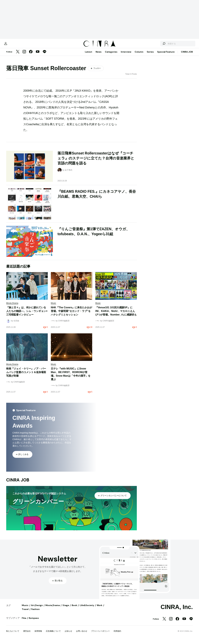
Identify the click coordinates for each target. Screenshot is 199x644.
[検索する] (157, 45)
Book (74, 608)
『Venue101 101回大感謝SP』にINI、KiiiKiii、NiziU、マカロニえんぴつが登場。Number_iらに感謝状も (116, 314)
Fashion (35, 612)
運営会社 (27, 634)
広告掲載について (53, 634)
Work (99, 608)
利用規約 (117, 634)
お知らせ (68, 634)
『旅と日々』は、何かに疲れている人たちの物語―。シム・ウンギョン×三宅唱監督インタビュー (27, 314)
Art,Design (37, 608)
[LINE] (44, 55)
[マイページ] (13, 45)
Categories (111, 55)
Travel (25, 612)
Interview (126, 55)
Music (25, 608)
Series (150, 55)
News (99, 55)
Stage (66, 608)
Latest (89, 55)
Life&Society (87, 608)
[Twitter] (18, 55)
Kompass (34, 621)
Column (139, 55)
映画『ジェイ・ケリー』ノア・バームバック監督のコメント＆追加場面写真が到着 (26, 375)
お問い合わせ (82, 634)
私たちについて (13, 634)
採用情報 (38, 634)
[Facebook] (31, 55)
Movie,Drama (53, 608)
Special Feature (166, 55)
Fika (24, 621)
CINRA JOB (187, 55)
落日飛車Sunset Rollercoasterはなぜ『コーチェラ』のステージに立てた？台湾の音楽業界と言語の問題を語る (96, 161)
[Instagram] (24, 55)
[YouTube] (38, 55)
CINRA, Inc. (177, 610)
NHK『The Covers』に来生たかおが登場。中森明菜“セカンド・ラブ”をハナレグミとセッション (72, 314)
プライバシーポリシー (100, 634)
